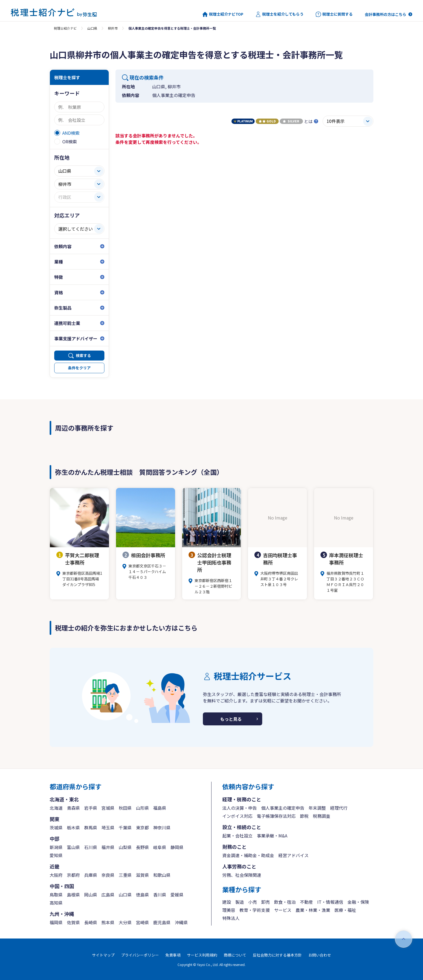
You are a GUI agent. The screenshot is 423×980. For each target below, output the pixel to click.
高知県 (56, 903)
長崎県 (91, 922)
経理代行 (339, 808)
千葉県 (125, 827)
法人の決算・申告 (240, 808)
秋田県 (125, 808)
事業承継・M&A (272, 836)
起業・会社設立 (237, 836)
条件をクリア (79, 368)
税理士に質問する (334, 14)
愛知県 (56, 855)
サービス (283, 910)
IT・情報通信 (330, 902)
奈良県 (108, 875)
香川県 (160, 895)
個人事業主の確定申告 (283, 808)
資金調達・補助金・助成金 (248, 855)
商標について (235, 955)
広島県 (108, 895)
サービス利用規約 (202, 955)
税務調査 (322, 816)
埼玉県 (108, 827)
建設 (227, 902)
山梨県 (125, 847)
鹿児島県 (162, 922)
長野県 (142, 847)
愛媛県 (177, 895)
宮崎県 (142, 922)
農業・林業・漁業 (313, 910)
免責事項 (173, 955)
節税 (304, 816)
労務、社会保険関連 (242, 875)
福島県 (160, 808)
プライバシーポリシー (140, 955)
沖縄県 (181, 922)
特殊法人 (231, 918)
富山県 (73, 847)
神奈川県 (162, 827)
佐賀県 (73, 922)
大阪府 (56, 875)
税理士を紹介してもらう (279, 14)
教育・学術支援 (255, 910)
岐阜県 (160, 847)
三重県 (125, 875)
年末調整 (317, 808)
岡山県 (91, 895)
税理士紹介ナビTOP (223, 14)
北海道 (56, 808)
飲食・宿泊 (285, 902)
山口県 (92, 28)
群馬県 (91, 827)
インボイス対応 (237, 816)
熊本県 (108, 922)
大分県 (125, 922)
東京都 (142, 827)
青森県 (73, 808)
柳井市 (113, 28)
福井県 (108, 847)
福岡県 (56, 922)
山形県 (142, 808)
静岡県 (177, 847)
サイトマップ (103, 955)
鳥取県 (56, 895)
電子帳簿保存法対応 (276, 816)
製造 (240, 902)
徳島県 (142, 895)
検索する (83, 355)
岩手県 (91, 808)
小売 (253, 902)
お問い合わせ (320, 955)
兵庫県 (91, 875)
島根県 (73, 895)
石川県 (91, 847)
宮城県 (108, 808)
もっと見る (231, 719)
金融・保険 (358, 902)
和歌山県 (162, 875)
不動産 (306, 902)
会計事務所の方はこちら (386, 14)
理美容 (229, 910)
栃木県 (73, 827)
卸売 (265, 902)
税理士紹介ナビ (65, 28)
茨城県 (56, 827)
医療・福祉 (345, 910)
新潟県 (56, 847)
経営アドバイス (294, 855)
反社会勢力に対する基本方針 (277, 955)
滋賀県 (142, 875)
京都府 (73, 875)
